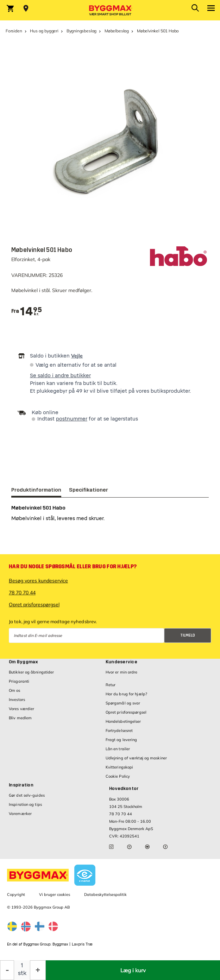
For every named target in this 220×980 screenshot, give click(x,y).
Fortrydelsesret (119, 731)
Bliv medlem (20, 718)
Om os (15, 690)
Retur (111, 685)
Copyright (16, 894)
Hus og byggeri (44, 31)
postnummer (72, 419)
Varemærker (20, 814)
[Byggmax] (110, 10)
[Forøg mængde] (38, 970)
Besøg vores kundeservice (38, 581)
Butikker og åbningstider (31, 672)
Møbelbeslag (117, 31)
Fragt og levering (121, 740)
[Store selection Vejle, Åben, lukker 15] (26, 8)
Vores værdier (21, 709)
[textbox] (31, 312)
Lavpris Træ (82, 944)
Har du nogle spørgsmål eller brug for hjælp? (73, 567)
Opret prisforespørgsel (34, 605)
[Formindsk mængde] (7, 970)
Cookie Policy (118, 776)
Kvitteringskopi (120, 767)
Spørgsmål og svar (123, 703)
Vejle (77, 356)
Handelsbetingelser (123, 721)
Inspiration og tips (25, 804)
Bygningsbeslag (81, 31)
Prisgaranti (19, 681)
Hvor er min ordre (122, 672)
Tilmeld (188, 635)
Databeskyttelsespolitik (105, 894)
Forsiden (14, 31)
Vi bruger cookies (55, 894)
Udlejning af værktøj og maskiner (136, 758)
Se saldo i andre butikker (60, 376)
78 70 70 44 (22, 593)
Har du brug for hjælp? (126, 694)
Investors (17, 700)
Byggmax (60, 944)
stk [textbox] (22, 973)
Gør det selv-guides (27, 795)
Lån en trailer (118, 749)
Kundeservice (121, 662)
